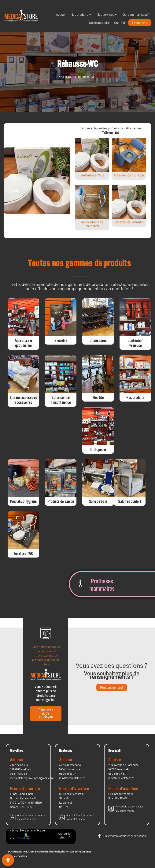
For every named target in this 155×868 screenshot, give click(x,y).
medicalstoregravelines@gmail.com (32, 778)
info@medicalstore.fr (72, 778)
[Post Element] (92, 159)
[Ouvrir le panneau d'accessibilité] (8, 860)
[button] (90, 15)
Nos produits (67, 77)
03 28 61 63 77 (67, 774)
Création (18, 856)
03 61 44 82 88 (18, 774)
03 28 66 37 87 (117, 774)
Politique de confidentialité (78, 852)
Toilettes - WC (87, 77)
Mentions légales (57, 852)
